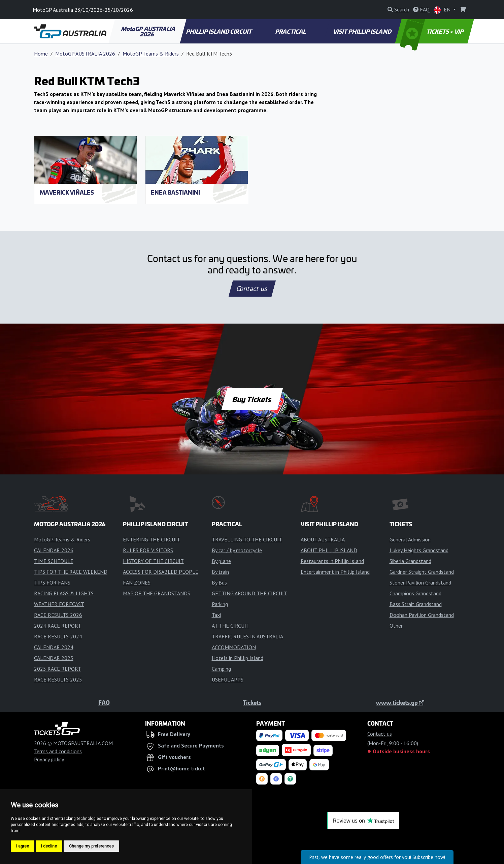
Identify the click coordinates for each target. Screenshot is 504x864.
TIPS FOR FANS (52, 583)
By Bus (219, 583)
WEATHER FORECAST (59, 604)
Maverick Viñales (67, 192)
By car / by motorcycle (237, 550)
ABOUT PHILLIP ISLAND (329, 550)
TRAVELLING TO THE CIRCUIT (247, 539)
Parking (220, 604)
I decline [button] (49, 846)
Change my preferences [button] (91, 846)
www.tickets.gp (400, 702)
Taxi (216, 615)
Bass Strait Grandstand (416, 604)
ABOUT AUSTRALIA (323, 539)
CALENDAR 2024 (54, 647)
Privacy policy (49, 759)
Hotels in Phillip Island (238, 658)
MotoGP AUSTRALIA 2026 (148, 31)
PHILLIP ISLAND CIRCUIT (219, 31)
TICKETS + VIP (432, 31)
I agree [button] (23, 846)
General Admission (410, 539)
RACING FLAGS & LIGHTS (64, 593)
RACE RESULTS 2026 (58, 615)
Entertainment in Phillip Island (335, 572)
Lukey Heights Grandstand (419, 550)
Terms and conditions (58, 751)
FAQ (104, 702)
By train (220, 572)
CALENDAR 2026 (54, 550)
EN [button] (443, 10)
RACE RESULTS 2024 (58, 636)
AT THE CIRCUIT (231, 626)
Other (396, 626)
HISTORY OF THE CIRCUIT (153, 561)
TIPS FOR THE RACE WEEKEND (71, 572)
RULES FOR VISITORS (148, 550)
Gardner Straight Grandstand (422, 572)
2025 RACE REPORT (58, 669)
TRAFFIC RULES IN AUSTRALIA (247, 636)
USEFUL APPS (228, 679)
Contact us (252, 289)
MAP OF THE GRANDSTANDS (157, 593)
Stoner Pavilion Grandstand (420, 583)
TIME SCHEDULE (54, 561)
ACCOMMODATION (234, 647)
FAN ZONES (137, 583)
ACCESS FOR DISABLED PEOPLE (161, 572)
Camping (221, 669)
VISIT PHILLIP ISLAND (363, 31)
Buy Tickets (252, 399)
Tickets (252, 702)
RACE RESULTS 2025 (58, 679)
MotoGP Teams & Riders (151, 54)
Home (41, 54)
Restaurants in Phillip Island (332, 561)
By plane (221, 561)
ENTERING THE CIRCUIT (152, 539)
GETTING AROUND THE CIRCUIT (249, 593)
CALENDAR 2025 (54, 658)
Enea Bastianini (175, 192)
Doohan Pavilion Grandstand (422, 615)
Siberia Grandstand (410, 561)
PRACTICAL (291, 31)
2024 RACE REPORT (58, 626)
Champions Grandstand (415, 593)
